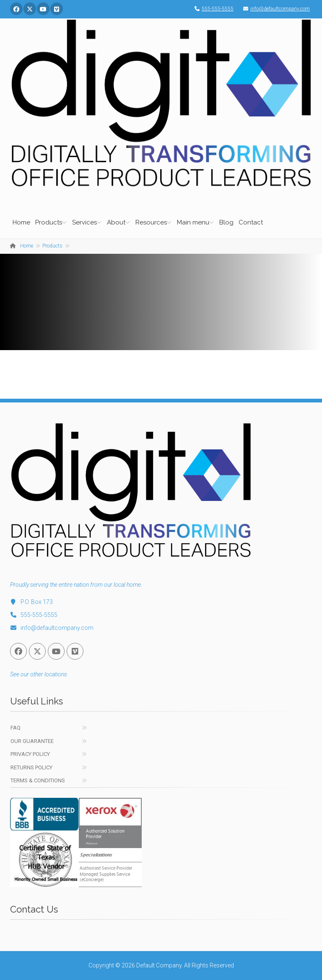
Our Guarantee (32, 741)
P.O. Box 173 (31, 602)
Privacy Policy (30, 754)
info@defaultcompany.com (274, 9)
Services (84, 222)
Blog (226, 222)
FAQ (16, 728)
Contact (251, 222)
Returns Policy (31, 767)
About (116, 222)
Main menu (193, 222)
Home (21, 222)
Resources (151, 222)
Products (49, 222)
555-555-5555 (212, 9)
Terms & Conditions (38, 780)
